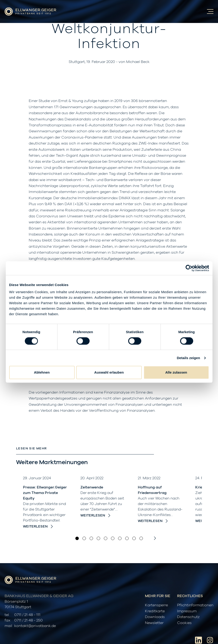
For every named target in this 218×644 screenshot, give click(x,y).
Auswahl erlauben (109, 372)
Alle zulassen (176, 372)
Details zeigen (188, 358)
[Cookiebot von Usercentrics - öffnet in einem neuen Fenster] (189, 268)
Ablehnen (42, 372)
